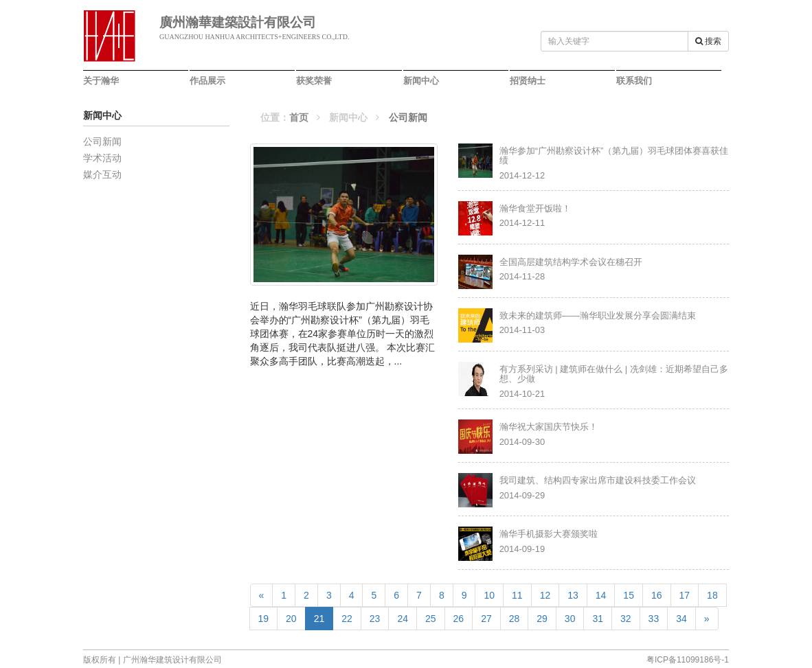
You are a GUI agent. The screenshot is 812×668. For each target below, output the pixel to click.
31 (598, 619)
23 (375, 619)
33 (654, 619)
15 (629, 595)
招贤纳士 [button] (528, 81)
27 (486, 619)
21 (324, 618)
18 (712, 595)
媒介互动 (102, 174)
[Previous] (262, 595)
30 (570, 619)
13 (573, 595)
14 (601, 595)
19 (264, 619)
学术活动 (102, 158)
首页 (299, 117)
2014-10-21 (614, 382)
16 (657, 595)
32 (626, 619)
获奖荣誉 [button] (314, 81)
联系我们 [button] (634, 81)
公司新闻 (102, 141)
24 (403, 619)
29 (542, 619)
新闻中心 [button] (421, 81)
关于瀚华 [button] (101, 81)
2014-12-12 (614, 163)
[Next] (707, 619)
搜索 (708, 41)
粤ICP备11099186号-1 (688, 660)
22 (347, 619)
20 (291, 619)
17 (685, 595)
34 (681, 619)
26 (459, 619)
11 (517, 595)
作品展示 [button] (207, 81)
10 (489, 595)
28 (515, 619)
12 (545, 595)
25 (431, 619)
